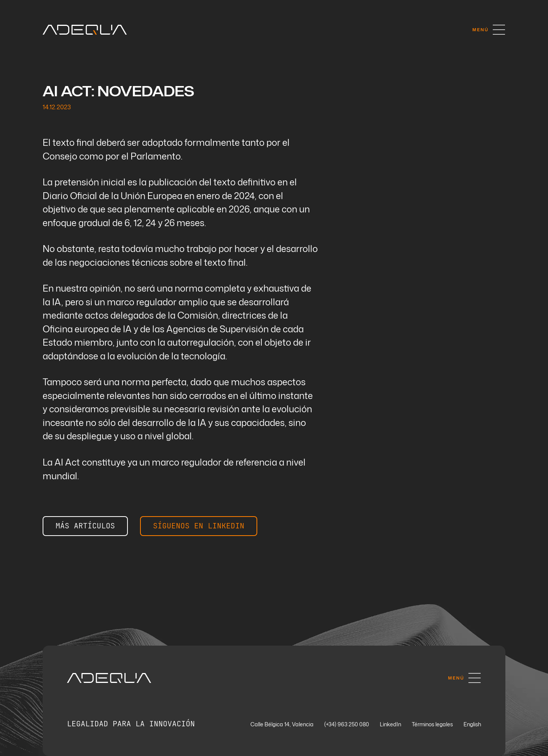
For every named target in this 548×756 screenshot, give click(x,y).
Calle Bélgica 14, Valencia (282, 725)
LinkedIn (390, 725)
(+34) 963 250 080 (347, 725)
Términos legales (432, 725)
